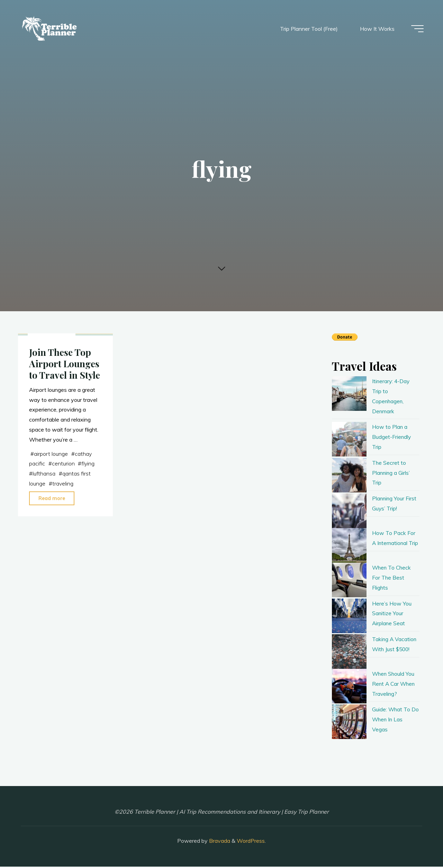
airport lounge (51, 519)
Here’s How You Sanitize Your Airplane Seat (392, 615)
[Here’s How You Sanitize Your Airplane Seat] (349, 617)
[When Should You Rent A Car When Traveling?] (349, 687)
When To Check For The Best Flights (392, 579)
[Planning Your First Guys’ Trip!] (349, 511)
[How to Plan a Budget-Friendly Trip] (349, 439)
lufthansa (44, 538)
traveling (63, 548)
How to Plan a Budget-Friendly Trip (392, 437)
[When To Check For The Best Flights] (349, 581)
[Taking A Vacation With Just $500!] (349, 653)
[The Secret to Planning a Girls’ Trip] (349, 475)
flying (88, 528)
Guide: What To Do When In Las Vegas (392, 721)
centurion (64, 528)
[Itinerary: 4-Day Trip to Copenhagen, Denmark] (349, 394)
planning (43, 395)
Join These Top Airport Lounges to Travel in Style (65, 429)
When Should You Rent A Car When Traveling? (394, 685)
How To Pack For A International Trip (394, 543)
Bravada (219, 842)
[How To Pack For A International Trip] (349, 545)
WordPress (251, 842)
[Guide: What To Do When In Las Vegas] (349, 723)
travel (64, 395)
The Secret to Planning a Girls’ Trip (391, 473)
